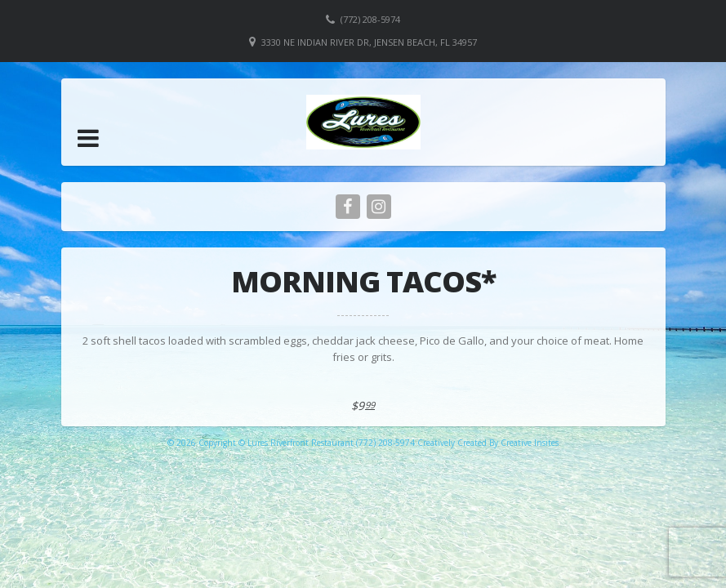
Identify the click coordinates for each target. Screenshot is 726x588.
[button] (88, 138)
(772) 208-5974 (370, 19)
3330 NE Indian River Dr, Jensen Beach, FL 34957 (369, 42)
